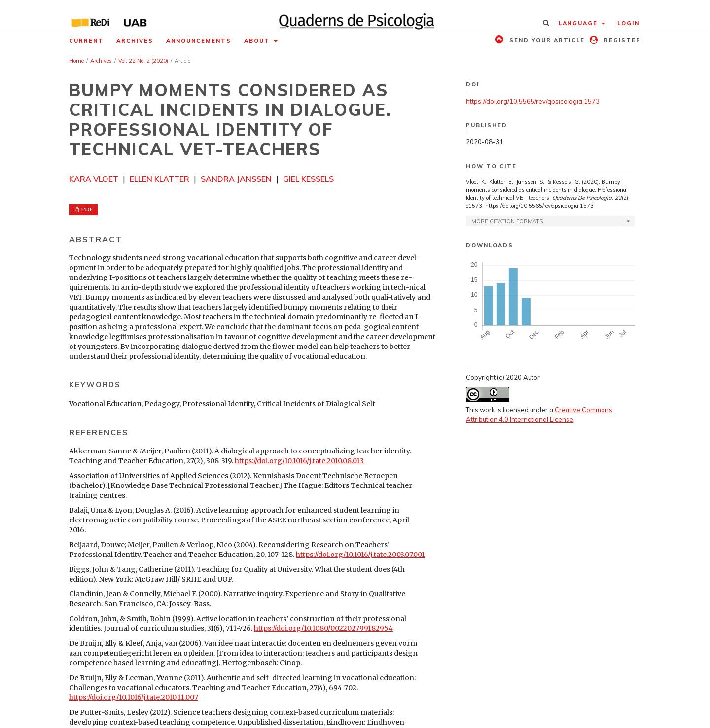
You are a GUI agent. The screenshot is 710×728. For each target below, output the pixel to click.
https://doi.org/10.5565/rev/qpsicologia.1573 (533, 101)
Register (621, 40)
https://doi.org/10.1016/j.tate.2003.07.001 (360, 555)
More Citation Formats (507, 221)
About (258, 41)
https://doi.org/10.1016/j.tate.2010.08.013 (299, 461)
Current (86, 41)
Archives (135, 41)
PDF (86, 209)
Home (76, 61)
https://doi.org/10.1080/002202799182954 (323, 628)
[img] (355, 15)
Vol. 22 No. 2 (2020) (143, 61)
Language (579, 23)
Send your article (546, 40)
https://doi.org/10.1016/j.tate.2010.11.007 (134, 697)
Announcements (199, 41)
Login (628, 23)
